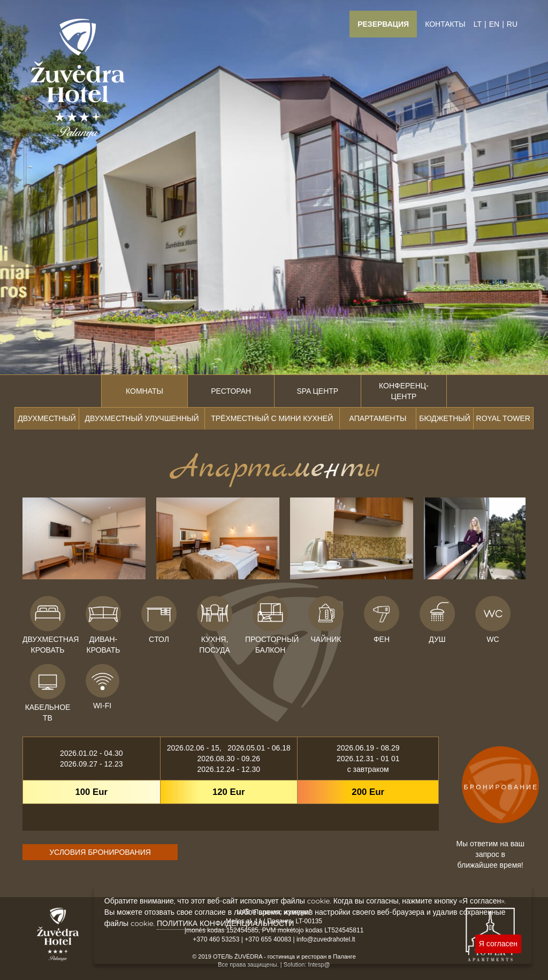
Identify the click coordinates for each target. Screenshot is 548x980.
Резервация (383, 24)
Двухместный (47, 418)
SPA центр (317, 391)
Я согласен (498, 944)
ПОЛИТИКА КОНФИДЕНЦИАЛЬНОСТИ (225, 923)
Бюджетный (445, 418)
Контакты (445, 24)
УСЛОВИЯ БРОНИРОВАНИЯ (100, 852)
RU (512, 24)
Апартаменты (378, 418)
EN (494, 24)
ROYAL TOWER (503, 418)
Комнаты (144, 391)
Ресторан (231, 391)
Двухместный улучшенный (142, 418)
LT (478, 24)
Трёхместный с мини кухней (272, 418)
